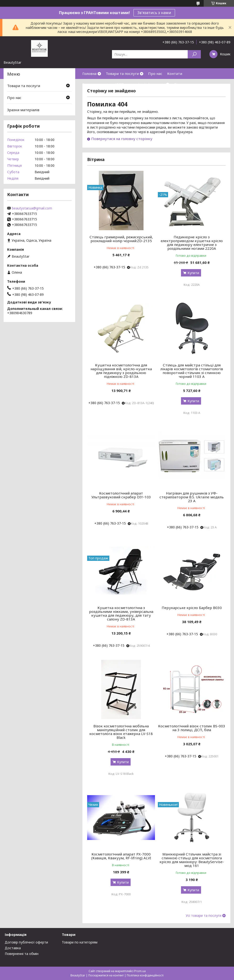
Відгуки (181, 84)
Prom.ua (140, 971)
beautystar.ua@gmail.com (32, 208)
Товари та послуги (122, 73)
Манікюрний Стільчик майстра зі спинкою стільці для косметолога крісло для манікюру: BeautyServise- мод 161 (192, 860)
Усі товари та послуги (204, 916)
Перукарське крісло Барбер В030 (192, 608)
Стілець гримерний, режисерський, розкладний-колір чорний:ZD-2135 (121, 239)
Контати (175, 73)
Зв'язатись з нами (154, 13)
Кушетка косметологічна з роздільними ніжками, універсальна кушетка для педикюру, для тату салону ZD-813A (121, 613)
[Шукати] (194, 54)
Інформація (154, 84)
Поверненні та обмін (22, 954)
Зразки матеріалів (23, 110)
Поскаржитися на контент (106, 975)
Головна (89, 73)
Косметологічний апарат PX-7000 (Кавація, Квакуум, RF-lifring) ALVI (121, 856)
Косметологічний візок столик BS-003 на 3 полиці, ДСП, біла (192, 728)
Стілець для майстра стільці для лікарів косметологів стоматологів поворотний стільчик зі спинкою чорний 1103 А (192, 371)
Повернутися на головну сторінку (122, 139)
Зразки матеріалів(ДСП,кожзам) (111, 84)
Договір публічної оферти (26, 942)
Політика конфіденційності (145, 975)
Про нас (155, 73)
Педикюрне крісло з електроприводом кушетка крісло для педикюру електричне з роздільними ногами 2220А (192, 243)
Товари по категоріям (80, 942)
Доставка (13, 948)
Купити (193, 273)
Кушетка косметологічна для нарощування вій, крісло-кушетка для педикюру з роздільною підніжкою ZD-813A (121, 371)
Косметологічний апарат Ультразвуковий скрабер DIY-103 (121, 495)
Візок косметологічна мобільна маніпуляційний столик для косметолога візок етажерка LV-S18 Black (121, 732)
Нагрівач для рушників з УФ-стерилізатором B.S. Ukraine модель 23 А (192, 497)
